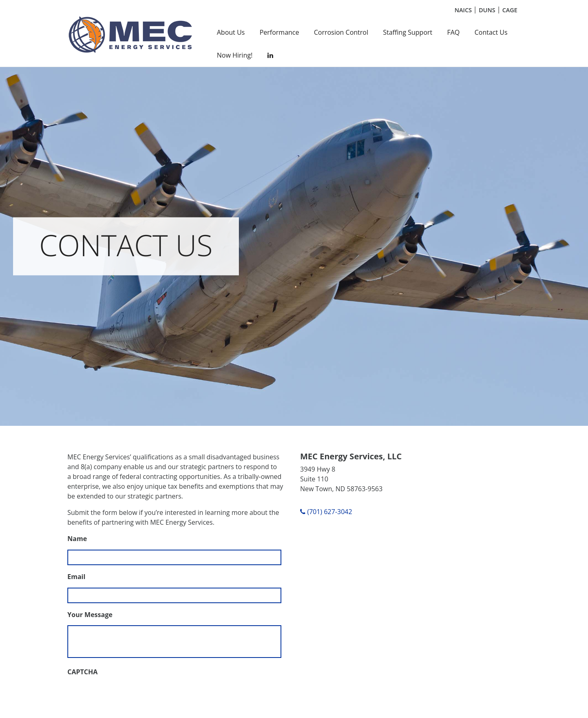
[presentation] (129, 699)
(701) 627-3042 (326, 512)
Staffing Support (408, 32)
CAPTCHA (82, 672)
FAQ (453, 32)
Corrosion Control (341, 32)
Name (77, 539)
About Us (231, 32)
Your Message (90, 615)
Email (76, 577)
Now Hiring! (235, 55)
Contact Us (491, 32)
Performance (280, 32)
